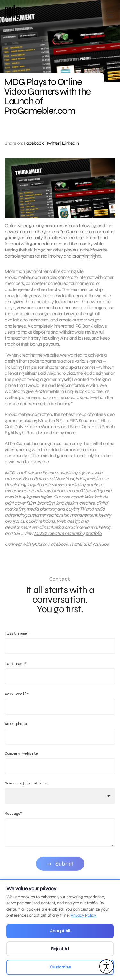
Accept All (60, 931)
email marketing (48, 530)
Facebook (34, 143)
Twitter (53, 143)
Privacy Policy (84, 915)
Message (13, 818)
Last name (16, 669)
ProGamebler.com (78, 232)
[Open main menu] (110, 17)
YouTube (100, 547)
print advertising (20, 505)
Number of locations (26, 788)
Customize (60, 967)
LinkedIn (71, 143)
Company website (21, 759)
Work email (17, 699)
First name (17, 638)
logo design (67, 505)
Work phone (16, 729)
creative (87, 505)
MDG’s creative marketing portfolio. (68, 536)
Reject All (60, 949)
